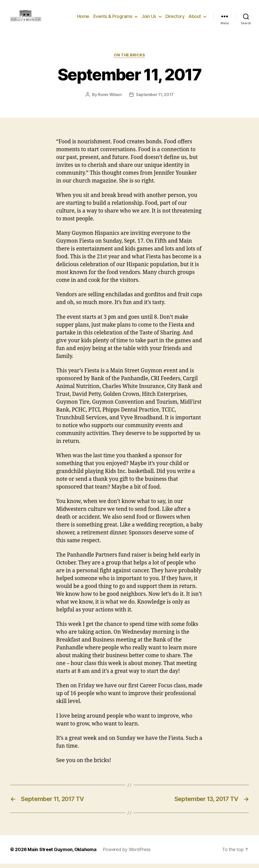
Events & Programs (113, 18)
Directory (175, 18)
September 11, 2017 (155, 99)
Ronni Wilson (110, 99)
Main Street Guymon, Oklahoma (62, 854)
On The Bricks (129, 59)
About (195, 18)
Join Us (149, 18)
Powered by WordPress (127, 854)
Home (83, 18)
